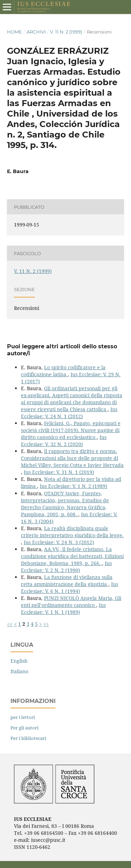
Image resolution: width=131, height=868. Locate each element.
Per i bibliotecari (28, 738)
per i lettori (23, 717)
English (19, 661)
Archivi (36, 32)
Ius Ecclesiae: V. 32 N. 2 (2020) (64, 441)
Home (14, 32)
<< (10, 624)
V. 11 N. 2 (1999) (66, 32)
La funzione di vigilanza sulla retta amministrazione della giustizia (67, 581)
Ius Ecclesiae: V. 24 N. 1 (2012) (69, 413)
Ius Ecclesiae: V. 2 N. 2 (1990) (66, 567)
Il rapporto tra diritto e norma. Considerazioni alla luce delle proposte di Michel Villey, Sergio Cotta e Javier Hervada (72, 458)
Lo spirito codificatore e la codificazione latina (63, 371)
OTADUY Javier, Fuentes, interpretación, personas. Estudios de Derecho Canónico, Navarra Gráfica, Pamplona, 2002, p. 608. (65, 504)
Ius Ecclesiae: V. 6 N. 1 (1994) (70, 588)
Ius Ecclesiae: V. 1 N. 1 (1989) (63, 609)
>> (46, 624)
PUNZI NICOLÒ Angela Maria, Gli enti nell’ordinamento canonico (71, 602)
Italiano (19, 671)
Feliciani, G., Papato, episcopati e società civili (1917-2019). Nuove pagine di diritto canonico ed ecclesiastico (71, 430)
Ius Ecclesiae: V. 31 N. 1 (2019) (59, 472)
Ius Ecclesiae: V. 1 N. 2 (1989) (74, 486)
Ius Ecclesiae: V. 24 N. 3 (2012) (59, 542)
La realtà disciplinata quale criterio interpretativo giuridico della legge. (72, 532)
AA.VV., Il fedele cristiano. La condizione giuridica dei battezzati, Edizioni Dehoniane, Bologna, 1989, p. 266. (72, 556)
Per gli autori (24, 728)
